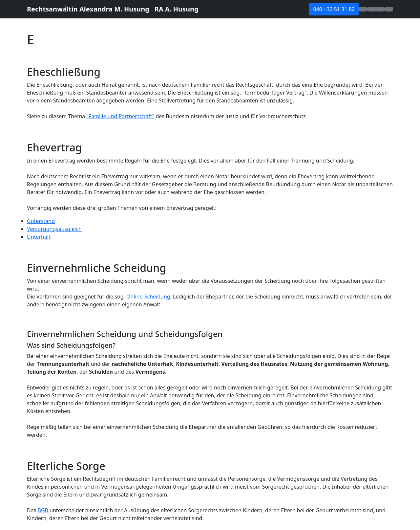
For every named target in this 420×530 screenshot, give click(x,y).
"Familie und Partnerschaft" (120, 116)
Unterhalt (39, 237)
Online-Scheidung (148, 297)
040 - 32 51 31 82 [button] (334, 9)
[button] (363, 9)
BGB (43, 510)
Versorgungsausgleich (54, 229)
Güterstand (41, 221)
